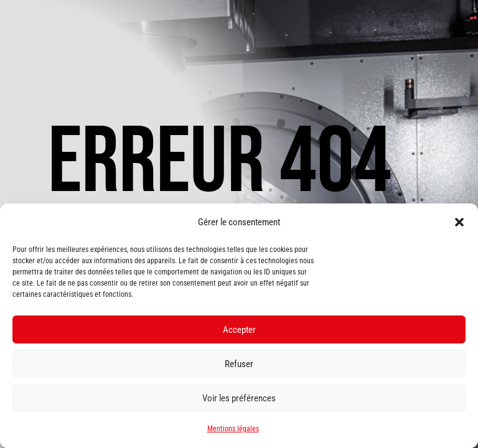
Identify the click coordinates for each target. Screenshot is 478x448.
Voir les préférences (239, 398)
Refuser (239, 364)
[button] (459, 222)
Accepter (239, 330)
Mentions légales (233, 429)
